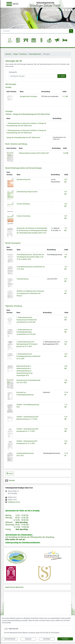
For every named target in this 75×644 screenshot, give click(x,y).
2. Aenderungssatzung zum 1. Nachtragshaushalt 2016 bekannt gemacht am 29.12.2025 (27, 344)
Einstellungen (47, 639)
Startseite (8, 54)
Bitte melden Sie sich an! (15, 539)
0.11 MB (65, 96)
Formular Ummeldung (23, 216)
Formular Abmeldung (23, 204)
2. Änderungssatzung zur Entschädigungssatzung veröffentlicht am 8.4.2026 (28, 356)
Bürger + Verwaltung (20, 54)
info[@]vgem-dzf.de (14, 502)
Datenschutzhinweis (10, 639)
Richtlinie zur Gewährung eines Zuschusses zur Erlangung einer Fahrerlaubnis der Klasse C (30, 293)
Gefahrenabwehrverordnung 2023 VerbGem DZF (34, 153)
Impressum (28, 639)
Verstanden (65, 639)
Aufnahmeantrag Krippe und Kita (27, 192)
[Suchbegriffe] (33, 76)
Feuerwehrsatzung (23, 279)
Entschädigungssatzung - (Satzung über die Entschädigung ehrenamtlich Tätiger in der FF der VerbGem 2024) (30, 257)
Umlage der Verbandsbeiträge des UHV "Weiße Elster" (23, 138)
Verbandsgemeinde (35, 54)
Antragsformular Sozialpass (29, 96)
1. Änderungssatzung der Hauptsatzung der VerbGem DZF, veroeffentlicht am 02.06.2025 (27, 320)
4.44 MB (66, 153)
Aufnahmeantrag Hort (24, 179)
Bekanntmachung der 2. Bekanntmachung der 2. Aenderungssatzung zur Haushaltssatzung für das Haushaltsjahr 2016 (25, 371)
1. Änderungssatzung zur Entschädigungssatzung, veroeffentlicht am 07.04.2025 (26, 332)
